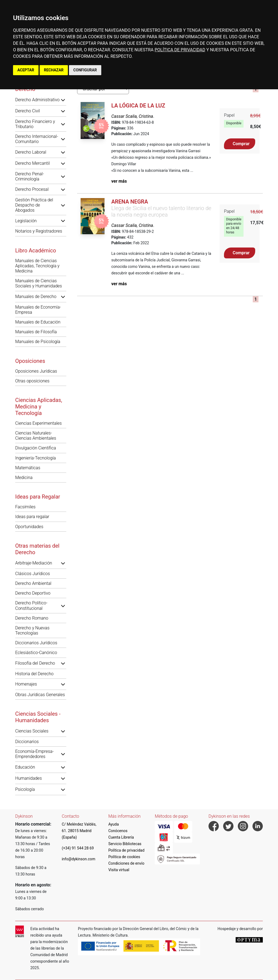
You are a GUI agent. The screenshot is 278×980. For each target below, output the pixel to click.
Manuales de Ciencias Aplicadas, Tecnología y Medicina (37, 266)
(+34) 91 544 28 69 (78, 848)
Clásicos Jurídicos (33, 574)
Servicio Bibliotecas (125, 844)
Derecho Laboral (31, 152)
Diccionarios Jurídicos (36, 643)
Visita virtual (119, 870)
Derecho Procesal (32, 189)
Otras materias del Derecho (37, 549)
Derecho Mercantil (32, 163)
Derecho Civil (28, 111)
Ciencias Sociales (32, 731)
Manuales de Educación (38, 322)
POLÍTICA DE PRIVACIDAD (180, 50)
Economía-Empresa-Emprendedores (34, 754)
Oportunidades (29, 527)
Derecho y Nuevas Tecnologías (32, 630)
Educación (25, 767)
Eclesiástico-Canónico (36, 653)
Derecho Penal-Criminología (30, 176)
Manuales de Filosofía (36, 332)
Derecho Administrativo (37, 100)
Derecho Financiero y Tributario (35, 124)
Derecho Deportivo (33, 593)
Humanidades (29, 778)
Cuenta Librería (121, 837)
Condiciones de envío (126, 863)
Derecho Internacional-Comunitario (37, 139)
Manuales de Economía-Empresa (38, 310)
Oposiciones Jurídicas (36, 371)
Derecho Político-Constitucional (31, 605)
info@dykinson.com (78, 859)
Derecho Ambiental (33, 583)
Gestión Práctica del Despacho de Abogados (34, 205)
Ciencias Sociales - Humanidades (38, 717)
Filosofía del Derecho (35, 663)
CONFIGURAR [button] (85, 70)
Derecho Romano (32, 618)
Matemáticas (28, 468)
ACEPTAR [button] (26, 70)
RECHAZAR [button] (54, 70)
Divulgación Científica (36, 448)
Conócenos (118, 831)
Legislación (26, 221)
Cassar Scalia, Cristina (132, 116)
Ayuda (114, 824)
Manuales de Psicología (38, 342)
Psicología (25, 789)
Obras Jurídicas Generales (40, 695)
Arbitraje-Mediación (34, 563)
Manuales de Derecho (36, 296)
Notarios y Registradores (39, 231)
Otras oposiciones (32, 381)
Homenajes (26, 684)
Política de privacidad (126, 850)
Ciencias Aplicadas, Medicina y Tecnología (39, 407)
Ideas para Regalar (38, 497)
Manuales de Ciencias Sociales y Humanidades (39, 283)
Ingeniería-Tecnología (36, 458)
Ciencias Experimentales (38, 423)
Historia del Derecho (34, 674)
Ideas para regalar (32, 517)
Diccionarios (27, 742)
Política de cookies (124, 857)
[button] (63, 100)
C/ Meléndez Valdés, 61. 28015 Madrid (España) (79, 831)
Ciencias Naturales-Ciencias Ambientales (36, 436)
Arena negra (130, 202)
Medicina (24, 478)
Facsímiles (25, 507)
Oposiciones (30, 361)
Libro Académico (36, 250)
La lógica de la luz (138, 106)
